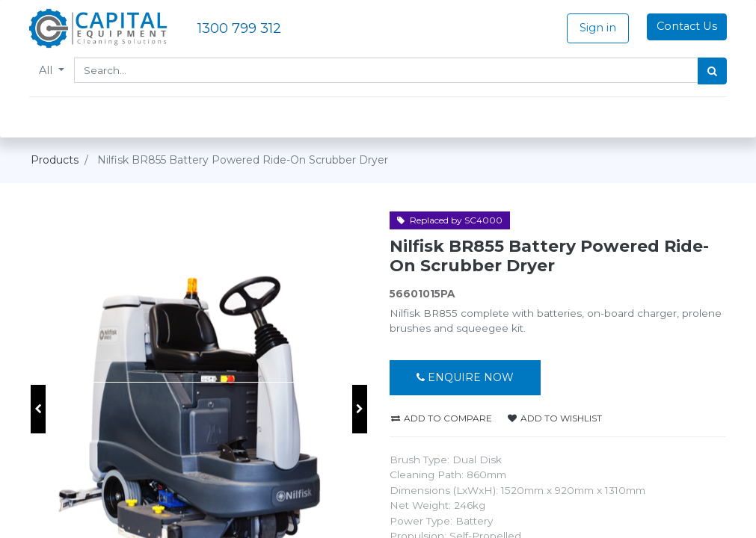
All (49, 70)
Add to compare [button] (442, 418)
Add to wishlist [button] (555, 418)
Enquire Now (465, 377)
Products (55, 160)
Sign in (596, 28)
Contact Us (685, 26)
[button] (38, 409)
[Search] (712, 71)
